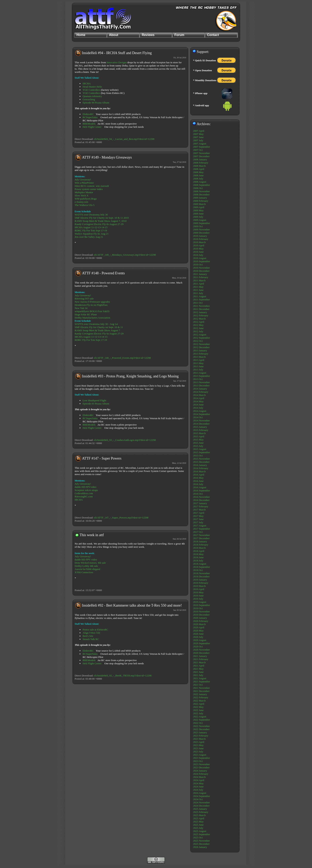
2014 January (200, 389)
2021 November (201, 688)
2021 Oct (198, 685)
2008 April (199, 169)
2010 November (201, 268)
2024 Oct (198, 799)
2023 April (199, 742)
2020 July (198, 637)
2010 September (201, 261)
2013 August (200, 373)
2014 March (199, 395)
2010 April (199, 245)
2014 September (201, 414)
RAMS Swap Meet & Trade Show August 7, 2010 (100, 221)
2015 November (201, 459)
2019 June (198, 596)
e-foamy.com (81, 202)
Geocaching (89, 99)
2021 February (201, 659)
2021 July (198, 675)
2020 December (201, 653)
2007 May (198, 134)
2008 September (201, 185)
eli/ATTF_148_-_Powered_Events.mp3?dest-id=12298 (122, 358)
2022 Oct (198, 723)
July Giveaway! (83, 180)
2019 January (200, 580)
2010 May (198, 249)
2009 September (201, 223)
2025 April (199, 818)
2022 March (199, 701)
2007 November (201, 153)
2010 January (200, 236)
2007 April (199, 131)
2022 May (198, 707)
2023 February (201, 736)
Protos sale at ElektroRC (95, 630)
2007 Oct (198, 150)
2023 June (198, 748)
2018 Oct (198, 570)
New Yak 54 (81, 308)
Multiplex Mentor (84, 192)
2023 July (198, 752)
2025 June (198, 825)
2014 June (198, 405)
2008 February (201, 163)
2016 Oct (198, 494)
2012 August (200, 335)
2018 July (198, 561)
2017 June (198, 519)
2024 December (201, 806)
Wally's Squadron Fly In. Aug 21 (92, 234)
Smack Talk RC (91, 639)
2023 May (198, 745)
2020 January (200, 618)
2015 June (198, 443)
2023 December (201, 767)
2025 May (198, 822)
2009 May (198, 210)
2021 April (199, 666)
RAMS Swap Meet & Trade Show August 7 (97, 330)
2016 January (200, 465)
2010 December (201, 271)
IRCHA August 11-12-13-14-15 (91, 227)
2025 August (200, 831)
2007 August (200, 144)
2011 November (201, 306)
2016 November (201, 497)
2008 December (201, 194)
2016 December (201, 500)
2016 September (201, 491)
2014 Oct (198, 417)
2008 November (201, 191)
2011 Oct (198, 303)
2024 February (201, 774)
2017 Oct (198, 532)
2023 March (199, 739)
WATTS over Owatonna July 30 (91, 215)
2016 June (198, 481)
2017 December (201, 538)
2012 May (198, 325)
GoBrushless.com (84, 493)
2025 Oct (198, 837)
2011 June (198, 290)
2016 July (198, 484)
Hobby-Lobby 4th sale (86, 566)
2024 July (198, 790)
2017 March (199, 510)
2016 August (200, 487)
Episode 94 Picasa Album (96, 103)
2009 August (200, 220)
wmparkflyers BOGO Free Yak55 (92, 311)
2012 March (199, 319)
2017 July (198, 522)
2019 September (201, 605)
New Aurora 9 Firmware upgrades (92, 302)
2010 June (198, 252)
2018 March (199, 548)
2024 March (199, 777)
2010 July (198, 255)
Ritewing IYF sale (84, 299)
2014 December (201, 424)
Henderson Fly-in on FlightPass (91, 305)
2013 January (200, 350)
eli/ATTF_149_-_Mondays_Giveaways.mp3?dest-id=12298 (125, 255)
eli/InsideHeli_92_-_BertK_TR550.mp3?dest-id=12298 (123, 676)
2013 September (201, 376)
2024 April (199, 780)
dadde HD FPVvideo (85, 487)
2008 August (200, 182)
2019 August (200, 602)
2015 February (201, 430)
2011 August (200, 296)
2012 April (199, 322)
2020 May (198, 631)
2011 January (200, 274)
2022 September (201, 720)
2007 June (198, 137)
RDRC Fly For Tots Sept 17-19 (91, 230)
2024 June (198, 787)
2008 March (199, 166)
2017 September (201, 529)
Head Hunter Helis (92, 87)
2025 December (201, 844)
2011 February (201, 277)
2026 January (200, 847)
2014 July (198, 408)
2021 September (201, 681)
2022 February (201, 697)
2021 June (198, 672)
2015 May (198, 440)
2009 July (198, 217)
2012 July (198, 331)
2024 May (198, 783)
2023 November (201, 764)
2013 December (201, 385)
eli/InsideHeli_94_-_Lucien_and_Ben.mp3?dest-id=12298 (124, 139)
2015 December (201, 462)
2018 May (198, 554)
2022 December (201, 729)
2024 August (200, 793)
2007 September (201, 147)
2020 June (198, 634)
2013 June (198, 366)
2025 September (201, 834)
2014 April (199, 398)
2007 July (198, 140)
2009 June (198, 214)
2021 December (201, 691)
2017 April (199, 513)
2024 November (201, 802)
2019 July (198, 599)
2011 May (198, 287)
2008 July (198, 179)
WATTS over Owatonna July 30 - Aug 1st (96, 324)
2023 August (200, 755)
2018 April (199, 551)
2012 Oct (198, 341)
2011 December (201, 309)
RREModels (89, 124)
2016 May (198, 478)
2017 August (200, 526)
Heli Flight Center (92, 127)
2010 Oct (198, 264)
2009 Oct (198, 226)
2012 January (200, 312)
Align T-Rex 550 (91, 633)
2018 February (201, 545)
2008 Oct (198, 188)
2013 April (199, 360)
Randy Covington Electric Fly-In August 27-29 (99, 224)
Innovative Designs (117, 62)
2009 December (201, 233)
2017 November (201, 535)
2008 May (198, 172)
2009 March (199, 204)
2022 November (201, 726)
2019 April (199, 589)
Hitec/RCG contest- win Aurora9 (92, 186)
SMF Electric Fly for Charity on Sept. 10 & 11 (99, 327)
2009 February (201, 201)
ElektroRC (88, 114)
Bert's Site (88, 636)
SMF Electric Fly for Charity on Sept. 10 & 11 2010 (102, 218)
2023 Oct (198, 761)
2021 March (199, 662)
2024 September (201, 796)
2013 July (198, 370)
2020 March (199, 624)
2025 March (199, 815)
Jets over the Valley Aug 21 (89, 237)
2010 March (199, 242)
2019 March (199, 586)
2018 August (200, 564)
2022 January (200, 694)
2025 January (200, 809)
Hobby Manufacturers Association (92, 318)
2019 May (198, 592)
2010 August (200, 258)
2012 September (201, 338)
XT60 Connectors (84, 572)
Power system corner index (89, 189)
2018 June (198, 557)
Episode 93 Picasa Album (96, 404)
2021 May (198, 669)
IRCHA (87, 83)
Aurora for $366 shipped (87, 569)
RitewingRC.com (84, 496)
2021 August (200, 678)
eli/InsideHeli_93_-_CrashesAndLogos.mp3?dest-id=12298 (125, 440)
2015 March (199, 433)
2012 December (201, 347)
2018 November (201, 573)
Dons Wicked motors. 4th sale (90, 563)
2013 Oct (198, 379)
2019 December (201, 615)
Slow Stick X (81, 195)
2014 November (201, 420)
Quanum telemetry (92, 96)
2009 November (201, 229)
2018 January (200, 541)
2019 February (201, 583)
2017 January (200, 503)
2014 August (200, 411)
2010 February (201, 239)
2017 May (198, 516)
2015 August (200, 449)
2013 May (198, 363)
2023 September (201, 758)
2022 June (198, 710)
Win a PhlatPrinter (84, 183)
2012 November (201, 344)
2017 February (201, 506)
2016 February (201, 468)
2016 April (199, 475)
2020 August (200, 640)
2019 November (201, 611)
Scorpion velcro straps (86, 490)
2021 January (200, 656)
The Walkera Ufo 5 (84, 205)
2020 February (201, 621)
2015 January (200, 427)
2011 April (199, 284)
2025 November (201, 841)
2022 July (198, 713)
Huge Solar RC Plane (86, 314)
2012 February (201, 315)
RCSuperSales (90, 117)
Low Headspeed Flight (94, 400)
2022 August (200, 717)
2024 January (200, 771)
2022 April (199, 704)
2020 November (201, 650)
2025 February (201, 812)
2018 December (201, 576)
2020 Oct (198, 646)
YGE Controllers (91, 90)
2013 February (201, 354)
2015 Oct (198, 455)
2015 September (201, 452)
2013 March (199, 357)
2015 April (199, 436)
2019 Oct (198, 608)
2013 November (201, 382)
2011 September (201, 300)
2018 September (201, 567)
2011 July (198, 293)
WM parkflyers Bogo (86, 199)
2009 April (199, 207)
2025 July (198, 828)
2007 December (201, 156)
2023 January (200, 732)
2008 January (200, 159)
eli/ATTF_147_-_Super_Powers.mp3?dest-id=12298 (121, 518)
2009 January (200, 198)
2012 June (198, 328)
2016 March (199, 471)
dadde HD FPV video (86, 560)
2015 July (198, 446)
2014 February (201, 392)
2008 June (198, 175)
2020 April (199, 627)
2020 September (201, 643)
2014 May (198, 401)
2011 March (199, 280)
